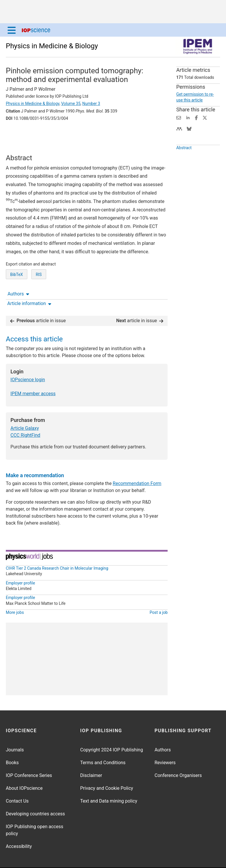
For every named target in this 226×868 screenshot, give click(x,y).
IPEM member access (33, 376)
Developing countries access (35, 796)
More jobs (15, 594)
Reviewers (165, 745)
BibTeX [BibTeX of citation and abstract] (17, 282)
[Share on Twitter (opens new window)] (205, 117)
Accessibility (19, 828)
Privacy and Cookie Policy (107, 770)
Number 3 (91, 104)
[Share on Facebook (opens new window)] (196, 117)
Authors (18, 134)
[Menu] (12, 30)
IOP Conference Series (29, 757)
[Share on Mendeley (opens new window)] (179, 128)
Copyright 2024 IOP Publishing (112, 732)
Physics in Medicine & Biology (52, 46)
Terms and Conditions (103, 745)
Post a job (159, 594)
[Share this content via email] (179, 117)
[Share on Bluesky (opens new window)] (189, 128)
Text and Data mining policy (109, 783)
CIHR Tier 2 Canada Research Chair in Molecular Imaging (57, 550)
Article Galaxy (25, 410)
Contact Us (17, 783)
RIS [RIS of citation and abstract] (39, 282)
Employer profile (20, 565)
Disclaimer (91, 757)
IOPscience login (28, 362)
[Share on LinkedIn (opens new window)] (188, 117)
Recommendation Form (137, 465)
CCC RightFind (25, 417)
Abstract (184, 148)
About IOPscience (24, 770)
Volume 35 (71, 104)
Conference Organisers (178, 757)
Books (12, 745)
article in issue (38, 303)
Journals (15, 732)
